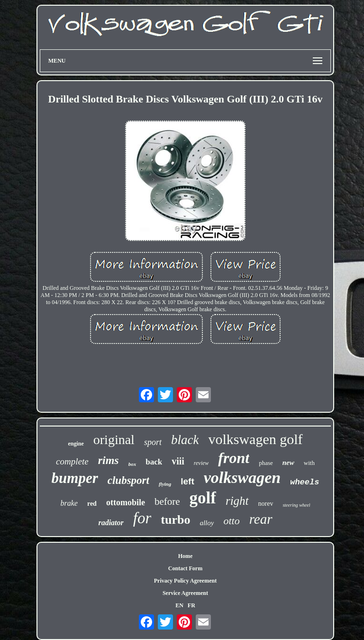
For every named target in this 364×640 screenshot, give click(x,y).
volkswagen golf (255, 439)
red (92, 504)
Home (186, 556)
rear (261, 519)
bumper (75, 478)
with (309, 463)
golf (203, 498)
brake (69, 503)
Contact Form (185, 568)
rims (109, 460)
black (185, 440)
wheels (305, 482)
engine (76, 444)
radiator (111, 523)
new (288, 463)
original (114, 440)
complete (72, 461)
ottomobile (126, 502)
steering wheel (296, 505)
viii (178, 461)
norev (266, 504)
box (132, 464)
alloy (207, 523)
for (142, 518)
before (167, 501)
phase (266, 463)
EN (179, 605)
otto (231, 521)
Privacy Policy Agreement (185, 581)
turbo (175, 520)
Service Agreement (185, 593)
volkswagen (242, 478)
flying (165, 484)
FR (191, 605)
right (237, 501)
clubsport (128, 480)
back (154, 462)
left (187, 481)
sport (153, 442)
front (234, 458)
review (201, 463)
